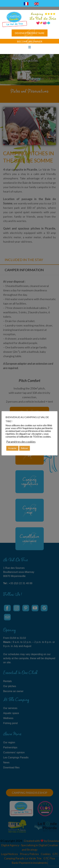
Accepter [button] (12, 448)
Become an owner (30, 41)
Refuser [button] (25, 448)
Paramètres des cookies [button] (21, 442)
